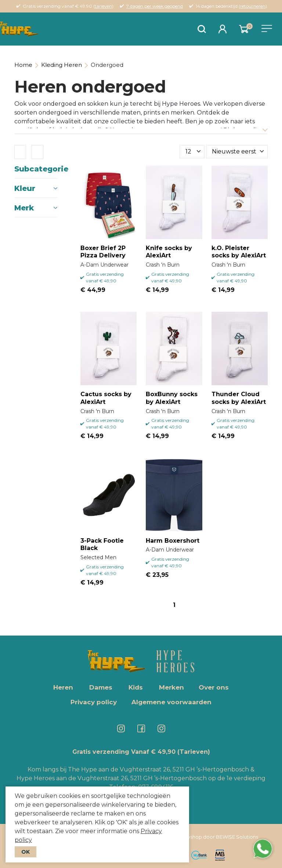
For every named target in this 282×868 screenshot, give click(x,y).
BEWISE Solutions (237, 837)
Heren (63, 687)
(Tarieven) (194, 752)
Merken (171, 687)
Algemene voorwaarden (171, 702)
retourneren (253, 6)
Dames (101, 687)
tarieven (103, 6)
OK (26, 852)
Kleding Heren (62, 65)
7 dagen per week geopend (155, 6)
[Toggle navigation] (267, 28)
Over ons (214, 687)
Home (23, 65)
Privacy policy (94, 702)
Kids (136, 687)
